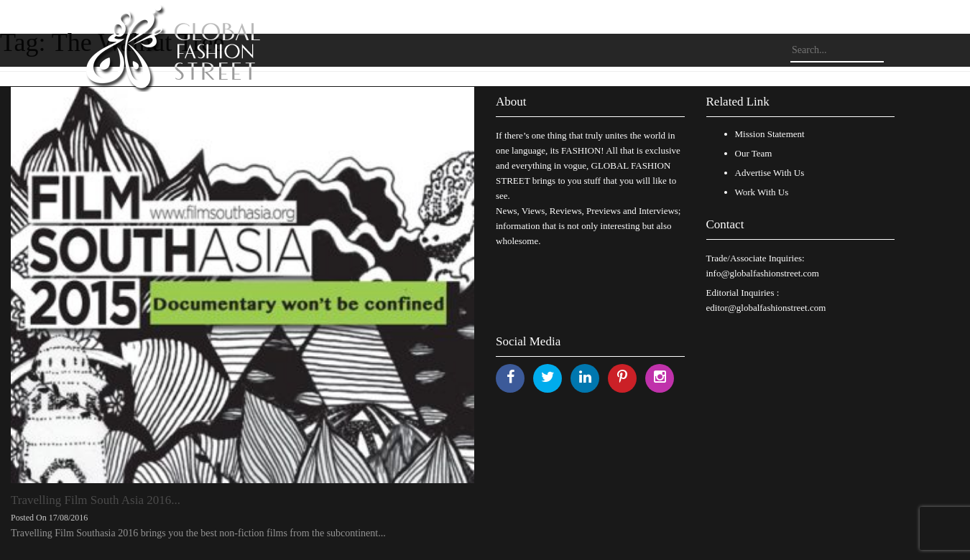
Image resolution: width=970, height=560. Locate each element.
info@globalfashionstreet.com (763, 273)
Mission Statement (770, 134)
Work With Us (762, 192)
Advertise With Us (770, 173)
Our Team (754, 153)
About (511, 102)
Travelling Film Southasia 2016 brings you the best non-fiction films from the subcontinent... (198, 533)
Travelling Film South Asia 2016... (96, 500)
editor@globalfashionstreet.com (766, 308)
